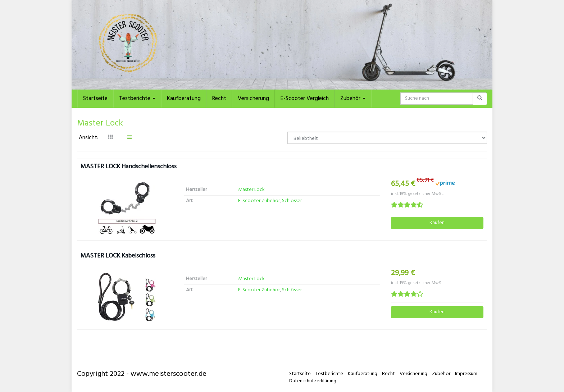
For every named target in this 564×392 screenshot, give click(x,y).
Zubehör (353, 99)
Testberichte (137, 99)
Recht (219, 99)
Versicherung (253, 99)
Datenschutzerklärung (313, 381)
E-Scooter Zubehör (259, 201)
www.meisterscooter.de (169, 374)
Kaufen (437, 223)
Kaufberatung (184, 99)
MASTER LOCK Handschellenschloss (129, 167)
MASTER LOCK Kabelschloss (118, 256)
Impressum (466, 374)
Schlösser (292, 201)
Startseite (95, 99)
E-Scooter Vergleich (305, 99)
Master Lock (251, 190)
